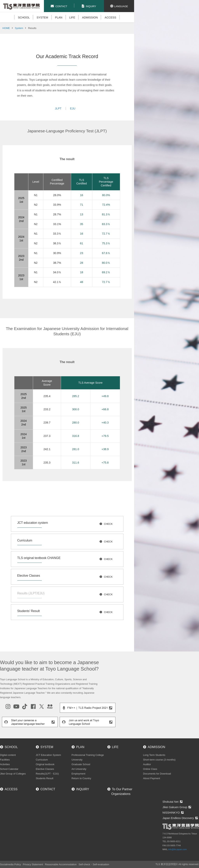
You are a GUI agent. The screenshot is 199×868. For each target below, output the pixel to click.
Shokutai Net (170, 802)
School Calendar (9, 769)
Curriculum (42, 760)
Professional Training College (88, 755)
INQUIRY (83, 789)
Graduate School (81, 764)
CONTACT (48, 789)
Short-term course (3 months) (159, 760)
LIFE (72, 17)
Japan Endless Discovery (178, 818)
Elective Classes (45, 769)
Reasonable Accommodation (61, 864)
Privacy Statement (33, 864)
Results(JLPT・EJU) (47, 774)
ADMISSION (90, 17)
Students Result (45, 778)
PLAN (59, 17)
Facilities (5, 760)
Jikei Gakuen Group (175, 807)
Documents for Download (157, 774)
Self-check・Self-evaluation (94, 864)
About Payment (152, 778)
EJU (73, 108)
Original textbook (45, 764)
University (77, 760)
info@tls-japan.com (177, 849)
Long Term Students (154, 755)
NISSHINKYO (171, 813)
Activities (5, 764)
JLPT (58, 108)
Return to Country (81, 778)
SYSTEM (42, 17)
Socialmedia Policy (10, 864)
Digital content (8, 755)
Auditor (147, 764)
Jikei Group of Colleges (13, 774)
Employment (78, 774)
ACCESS (110, 17)
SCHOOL (24, 17)
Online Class (150, 769)
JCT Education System (48, 755)
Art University (79, 769)
